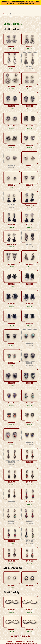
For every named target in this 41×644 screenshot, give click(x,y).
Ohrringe (6, 14)
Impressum (31, 642)
